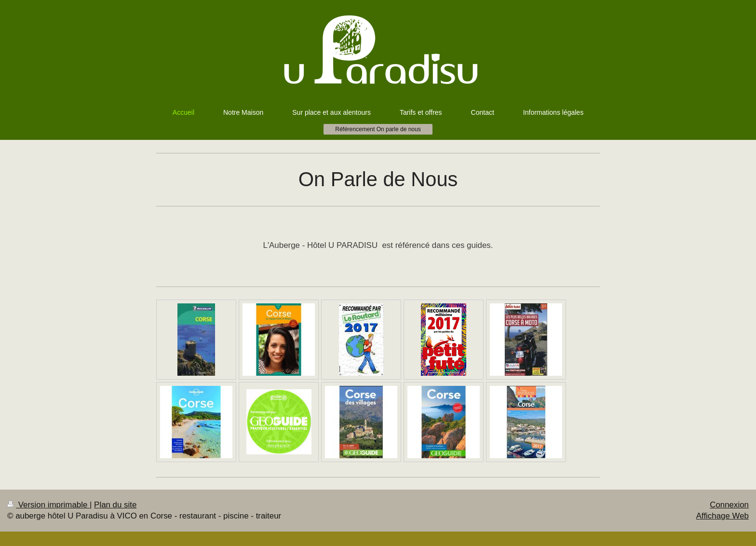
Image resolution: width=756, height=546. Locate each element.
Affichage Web (722, 516)
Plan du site (115, 505)
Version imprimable (48, 505)
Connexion (729, 505)
